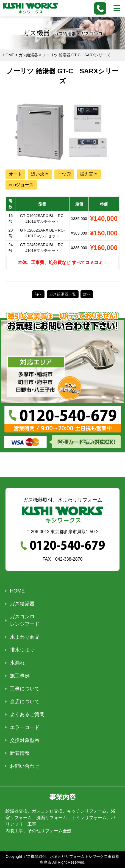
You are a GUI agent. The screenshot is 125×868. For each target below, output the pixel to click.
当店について (25, 702)
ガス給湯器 (22, 604)
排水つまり (22, 650)
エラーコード (25, 727)
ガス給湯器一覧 (63, 294)
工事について (25, 689)
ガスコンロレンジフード (25, 620)
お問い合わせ (25, 766)
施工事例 (20, 676)
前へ (38, 294)
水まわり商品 (25, 637)
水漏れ (17, 663)
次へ (87, 294)
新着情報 (20, 753)
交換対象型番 (25, 740)
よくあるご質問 (27, 714)
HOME (17, 591)
